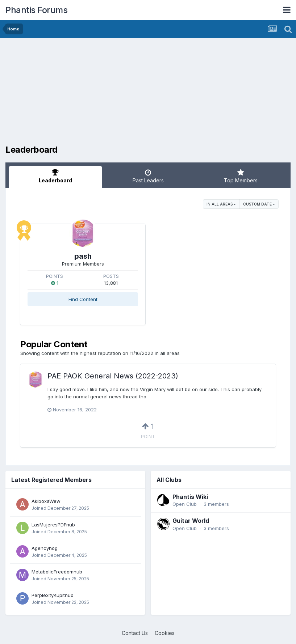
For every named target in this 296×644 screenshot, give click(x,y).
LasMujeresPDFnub (53, 525)
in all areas (221, 204)
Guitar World (191, 521)
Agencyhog (45, 548)
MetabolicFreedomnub (57, 572)
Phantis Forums (36, 10)
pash (83, 256)
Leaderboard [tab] (55, 176)
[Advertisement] (90, 94)
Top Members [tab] (241, 176)
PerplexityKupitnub (53, 595)
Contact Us (135, 633)
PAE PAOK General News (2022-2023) (113, 376)
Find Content (83, 299)
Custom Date (259, 204)
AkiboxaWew (46, 501)
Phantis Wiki (190, 497)
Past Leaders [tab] (148, 176)
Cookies (165, 633)
